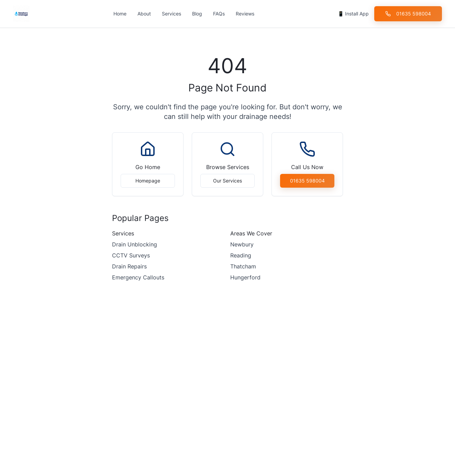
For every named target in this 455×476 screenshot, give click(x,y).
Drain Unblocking (135, 244)
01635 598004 (408, 14)
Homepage (148, 181)
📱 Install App (353, 14)
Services (171, 14)
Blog (197, 14)
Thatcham (243, 266)
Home (120, 14)
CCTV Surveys (131, 255)
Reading (241, 255)
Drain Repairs (129, 266)
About (144, 14)
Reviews (245, 14)
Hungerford (245, 277)
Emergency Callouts (138, 277)
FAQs (219, 14)
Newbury (242, 244)
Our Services (227, 181)
